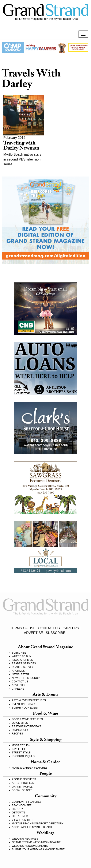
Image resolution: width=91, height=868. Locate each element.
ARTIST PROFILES (23, 783)
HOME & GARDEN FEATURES (30, 768)
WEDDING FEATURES (25, 839)
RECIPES (17, 734)
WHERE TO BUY (22, 656)
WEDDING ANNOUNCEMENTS (30, 846)
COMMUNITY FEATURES (27, 802)
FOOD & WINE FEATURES (27, 719)
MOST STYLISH (21, 745)
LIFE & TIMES (20, 816)
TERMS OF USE (23, 628)
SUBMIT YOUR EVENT (25, 708)
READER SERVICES (24, 663)
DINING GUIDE (21, 730)
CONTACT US (49, 628)
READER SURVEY (23, 667)
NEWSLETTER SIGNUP (26, 678)
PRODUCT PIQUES (23, 756)
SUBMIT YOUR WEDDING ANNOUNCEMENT (38, 849)
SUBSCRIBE (56, 633)
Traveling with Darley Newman (21, 146)
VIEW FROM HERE (23, 820)
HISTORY (17, 809)
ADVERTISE (33, 633)
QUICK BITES (20, 723)
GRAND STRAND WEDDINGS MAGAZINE (36, 842)
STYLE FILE (19, 749)
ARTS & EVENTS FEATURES (29, 700)
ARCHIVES (18, 671)
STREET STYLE (21, 753)
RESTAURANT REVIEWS (26, 726)
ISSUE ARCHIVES (22, 660)
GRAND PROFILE (22, 787)
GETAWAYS (19, 813)
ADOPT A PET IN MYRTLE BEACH (32, 827)
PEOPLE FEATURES (24, 779)
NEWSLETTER (20, 674)
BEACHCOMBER (22, 805)
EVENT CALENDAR (23, 704)
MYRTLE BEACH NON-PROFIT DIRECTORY (38, 824)
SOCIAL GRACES (22, 790)
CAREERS (71, 628)
